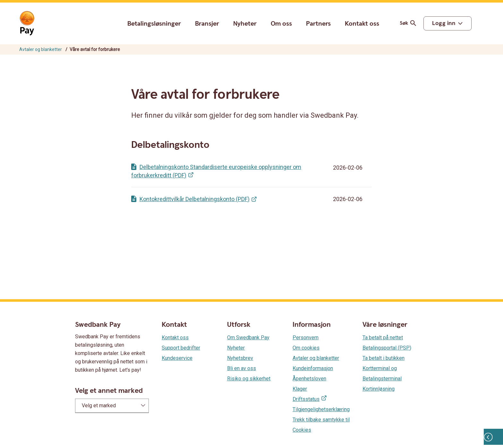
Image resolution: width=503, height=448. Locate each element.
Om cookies (306, 348)
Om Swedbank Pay (248, 338)
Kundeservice (177, 358)
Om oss (281, 24)
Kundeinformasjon (313, 368)
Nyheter (245, 24)
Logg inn (444, 23)
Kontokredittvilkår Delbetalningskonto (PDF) (195, 199)
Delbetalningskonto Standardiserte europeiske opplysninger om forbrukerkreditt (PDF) (216, 171)
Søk (409, 23)
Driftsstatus (306, 399)
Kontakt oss (362, 24)
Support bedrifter (181, 348)
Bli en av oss (242, 368)
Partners (318, 24)
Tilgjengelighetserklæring (321, 409)
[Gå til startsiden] (27, 23)
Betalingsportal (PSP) (387, 348)
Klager (300, 389)
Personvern (306, 338)
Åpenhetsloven (309, 379)
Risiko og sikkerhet (249, 379)
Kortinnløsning (379, 389)
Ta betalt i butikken (384, 358)
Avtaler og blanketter (41, 49)
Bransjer (207, 24)
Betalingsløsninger (154, 24)
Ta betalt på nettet (383, 338)
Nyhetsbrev (240, 358)
